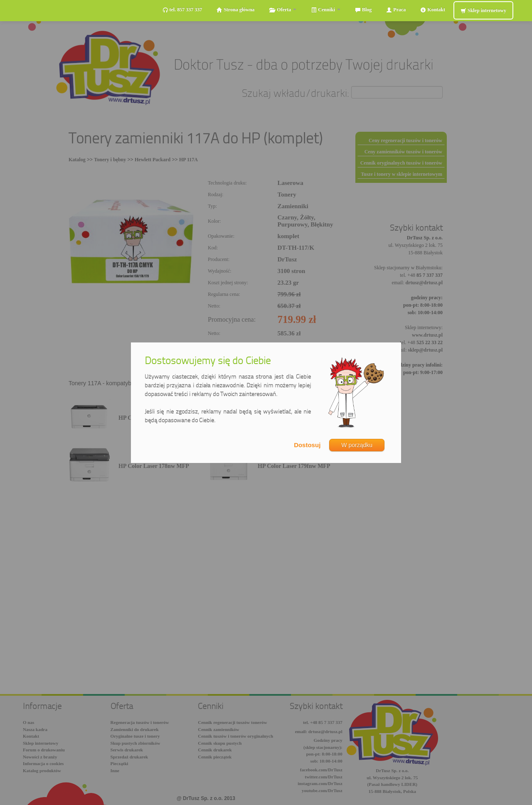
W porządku (357, 445)
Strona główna (235, 10)
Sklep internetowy (483, 11)
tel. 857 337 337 (182, 10)
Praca (396, 10)
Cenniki (326, 10)
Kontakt (433, 10)
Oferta (283, 10)
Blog (363, 10)
